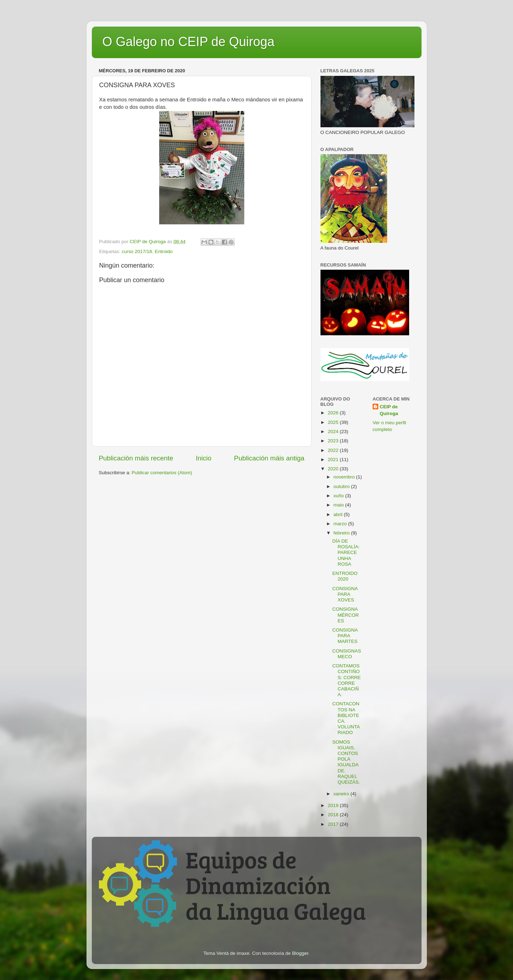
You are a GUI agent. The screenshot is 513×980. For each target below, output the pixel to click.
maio (339, 505)
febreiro (342, 533)
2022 (334, 450)
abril (339, 514)
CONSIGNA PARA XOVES (345, 594)
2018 (334, 815)
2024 (334, 432)
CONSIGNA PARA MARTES (345, 636)
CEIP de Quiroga (389, 410)
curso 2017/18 (137, 251)
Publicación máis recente (136, 458)
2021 (334, 460)
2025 (334, 422)
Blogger (300, 953)
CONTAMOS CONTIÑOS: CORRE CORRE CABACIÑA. (346, 680)
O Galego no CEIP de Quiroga (189, 42)
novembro (345, 477)
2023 (334, 441)
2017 (334, 824)
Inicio (203, 458)
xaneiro (342, 794)
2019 (334, 805)
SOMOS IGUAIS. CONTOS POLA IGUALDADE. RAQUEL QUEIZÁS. (346, 762)
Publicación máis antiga (269, 458)
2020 (334, 469)
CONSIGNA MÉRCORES (345, 615)
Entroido (163, 251)
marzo (341, 524)
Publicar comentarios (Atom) (162, 473)
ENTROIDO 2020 (345, 576)
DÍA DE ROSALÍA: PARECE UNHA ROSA (346, 553)
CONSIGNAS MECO (347, 654)
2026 (334, 413)
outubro (342, 486)
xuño (339, 496)
